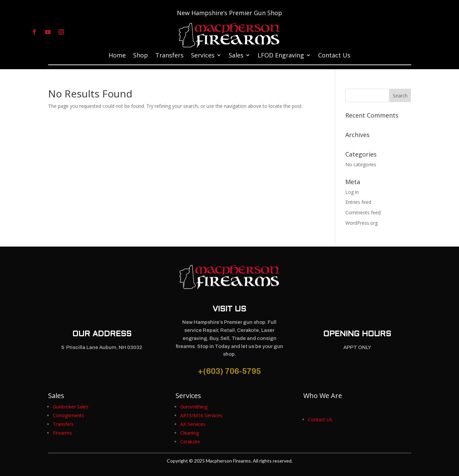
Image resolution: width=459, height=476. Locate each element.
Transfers (169, 56)
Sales (236, 56)
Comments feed (363, 212)
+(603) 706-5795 (229, 371)
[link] (71, 407)
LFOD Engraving (281, 56)
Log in (352, 192)
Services (203, 56)
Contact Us (334, 56)
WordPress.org (361, 223)
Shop (141, 56)
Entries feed (358, 202)
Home (117, 56)
